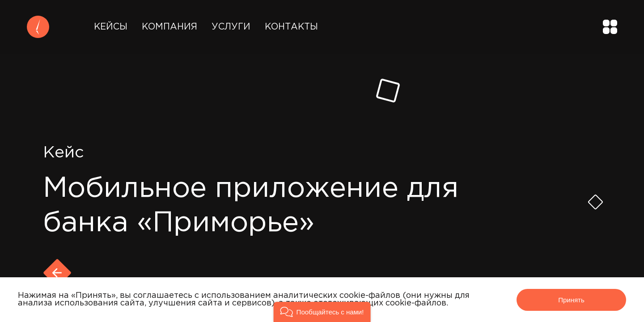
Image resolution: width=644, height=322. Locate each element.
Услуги (231, 27)
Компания (169, 27)
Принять (571, 300)
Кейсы (111, 27)
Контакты (291, 27)
